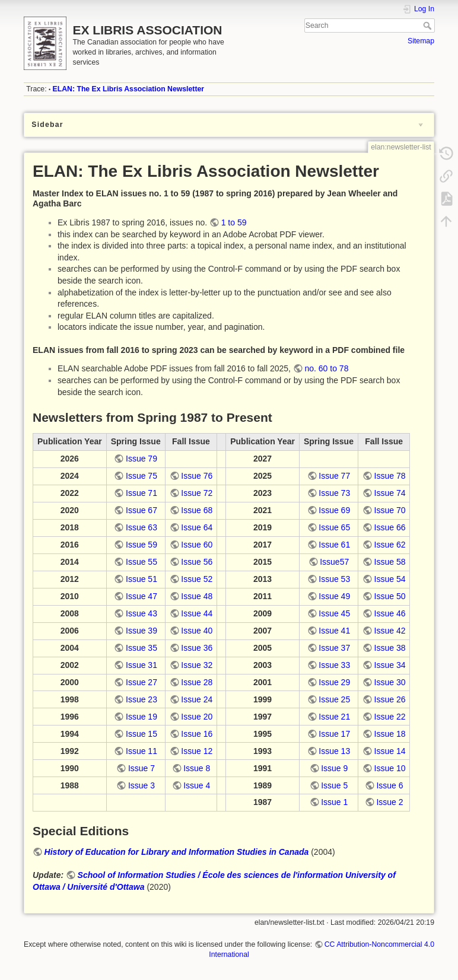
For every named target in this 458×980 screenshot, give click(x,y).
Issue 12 (197, 751)
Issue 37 (334, 648)
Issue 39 (141, 631)
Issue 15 (141, 734)
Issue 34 (390, 665)
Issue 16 (197, 734)
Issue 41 (334, 631)
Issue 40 (197, 631)
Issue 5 (334, 785)
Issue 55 (141, 562)
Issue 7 (141, 768)
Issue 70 (390, 510)
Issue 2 (389, 802)
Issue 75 (141, 476)
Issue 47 (141, 596)
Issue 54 (390, 579)
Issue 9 (334, 768)
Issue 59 (141, 545)
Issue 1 (334, 802)
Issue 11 (141, 751)
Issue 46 (390, 613)
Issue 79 (141, 459)
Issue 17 (334, 734)
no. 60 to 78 (326, 368)
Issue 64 (197, 527)
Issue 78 (390, 476)
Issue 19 (141, 717)
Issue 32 (197, 665)
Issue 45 (334, 613)
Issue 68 (197, 510)
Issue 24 (197, 699)
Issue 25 (334, 699)
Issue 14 (390, 751)
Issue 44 (197, 613)
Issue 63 (141, 527)
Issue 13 (334, 751)
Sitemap (421, 41)
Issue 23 (141, 699)
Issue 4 (197, 785)
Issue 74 (390, 493)
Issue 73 (334, 493)
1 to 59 (234, 222)
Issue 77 (334, 476)
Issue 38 (390, 648)
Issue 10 (390, 768)
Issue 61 (334, 545)
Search (429, 26)
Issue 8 (197, 768)
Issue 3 (141, 785)
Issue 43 (141, 613)
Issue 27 (141, 682)
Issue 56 (197, 562)
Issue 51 (141, 579)
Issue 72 (197, 493)
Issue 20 (197, 717)
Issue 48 (197, 596)
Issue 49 (334, 596)
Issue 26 (390, 699)
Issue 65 (334, 527)
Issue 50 (390, 596)
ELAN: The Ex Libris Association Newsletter (129, 89)
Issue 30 (390, 682)
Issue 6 (389, 785)
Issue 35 (141, 648)
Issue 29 (334, 682)
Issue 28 (197, 682)
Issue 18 (390, 734)
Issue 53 (334, 579)
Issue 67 (141, 510)
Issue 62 (390, 545)
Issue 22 (390, 717)
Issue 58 (390, 562)
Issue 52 (197, 579)
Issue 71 (141, 493)
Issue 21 (334, 717)
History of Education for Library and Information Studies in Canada (177, 852)
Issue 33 (334, 665)
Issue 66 (390, 527)
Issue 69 (334, 510)
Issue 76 (197, 476)
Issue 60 (197, 545)
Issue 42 (390, 631)
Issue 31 (141, 665)
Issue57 (334, 562)
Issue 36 (197, 648)
